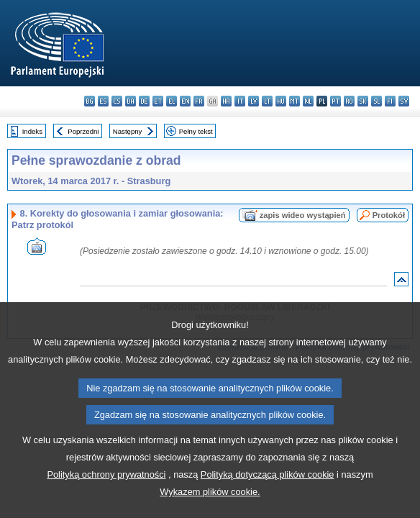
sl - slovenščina (376, 101)
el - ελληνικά (172, 101)
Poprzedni (83, 131)
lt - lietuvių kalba (267, 101)
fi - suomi (390, 101)
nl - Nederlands (308, 101)
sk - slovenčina (363, 101)
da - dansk (131, 101)
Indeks (32, 131)
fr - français (199, 101)
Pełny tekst (196, 131)
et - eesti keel (158, 101)
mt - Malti (295, 101)
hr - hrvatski (226, 101)
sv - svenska (404, 101)
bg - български (90, 101)
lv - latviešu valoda (254, 101)
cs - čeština (117, 101)
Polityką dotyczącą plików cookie (268, 497)
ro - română (349, 101)
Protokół (389, 215)
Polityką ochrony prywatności (106, 497)
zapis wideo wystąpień (303, 215)
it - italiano (240, 101)
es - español (103, 101)
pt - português (335, 101)
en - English (185, 101)
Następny (128, 131)
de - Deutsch (144, 101)
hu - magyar (281, 101)
